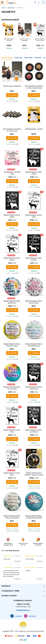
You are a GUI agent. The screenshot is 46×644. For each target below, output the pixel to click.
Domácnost (11, 8)
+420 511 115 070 (23, 604)
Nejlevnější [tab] (28, 58)
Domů (3, 8)
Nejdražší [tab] (38, 58)
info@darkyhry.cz (23, 610)
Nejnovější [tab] (18, 58)
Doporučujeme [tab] (7, 58)
